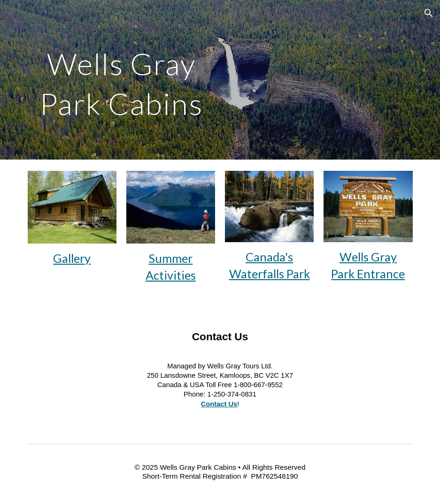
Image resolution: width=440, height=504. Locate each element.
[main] (122, 80)
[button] (429, 13)
